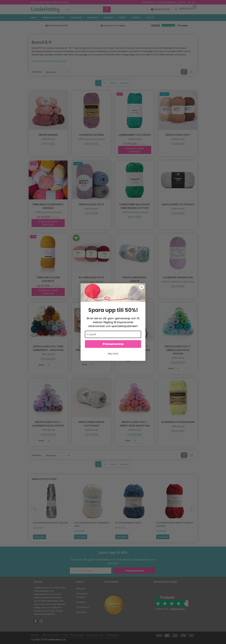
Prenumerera (113, 344)
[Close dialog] (142, 287)
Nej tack (113, 354)
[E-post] (113, 334)
